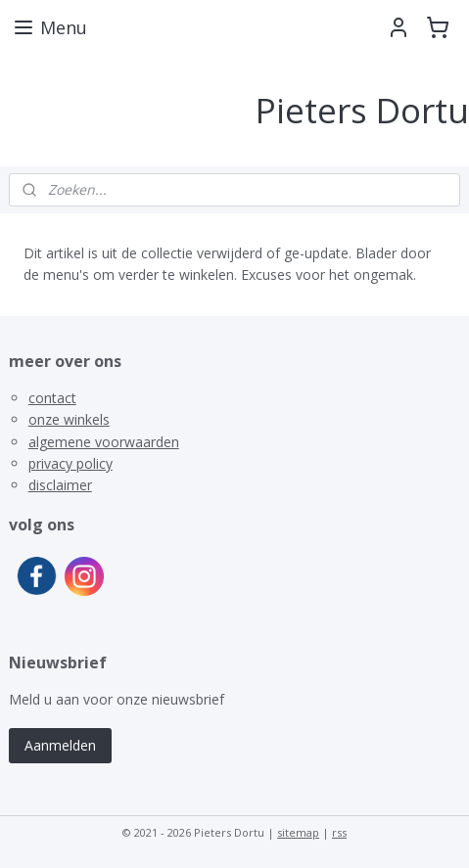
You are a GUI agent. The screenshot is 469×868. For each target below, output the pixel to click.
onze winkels (69, 419)
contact (52, 398)
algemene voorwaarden (104, 442)
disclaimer (60, 485)
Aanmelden (60, 745)
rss (339, 832)
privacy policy (70, 463)
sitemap (298, 832)
